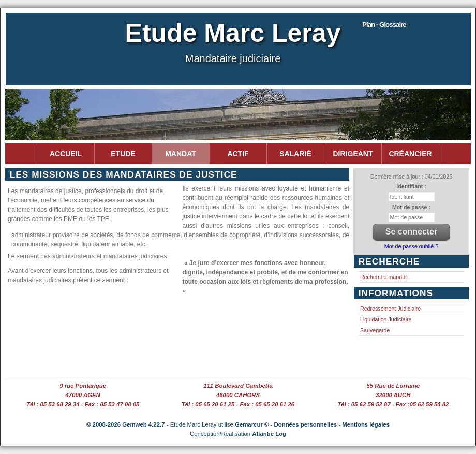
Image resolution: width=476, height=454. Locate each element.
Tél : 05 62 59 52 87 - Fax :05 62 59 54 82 (393, 404)
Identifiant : (411, 186)
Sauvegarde (375, 330)
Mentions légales (366, 424)
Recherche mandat (383, 277)
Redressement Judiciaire (390, 309)
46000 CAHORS (238, 395)
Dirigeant (353, 154)
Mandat (181, 154)
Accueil (66, 154)
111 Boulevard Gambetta (238, 386)
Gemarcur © (252, 424)
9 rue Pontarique (83, 386)
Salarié (295, 154)
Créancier (410, 154)
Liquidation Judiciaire (386, 319)
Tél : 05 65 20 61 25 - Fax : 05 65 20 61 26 (238, 404)
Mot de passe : (411, 207)
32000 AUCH (393, 395)
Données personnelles (306, 424)
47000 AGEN (83, 395)
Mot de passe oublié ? (411, 246)
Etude (123, 154)
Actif (238, 154)
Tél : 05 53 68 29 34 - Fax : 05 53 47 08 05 (83, 404)
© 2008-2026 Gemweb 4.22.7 (126, 424)
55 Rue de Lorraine (393, 386)
